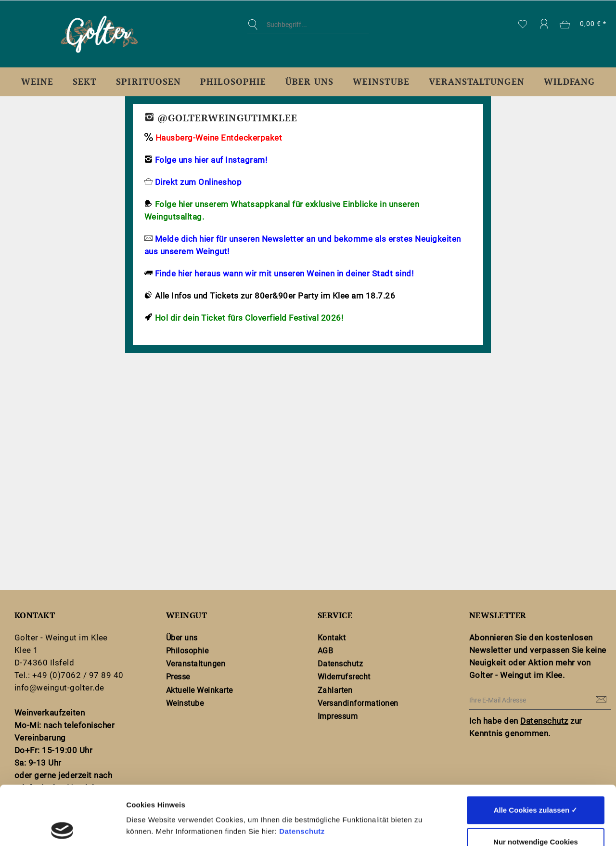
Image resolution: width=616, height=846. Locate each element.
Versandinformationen (358, 703)
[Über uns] (309, 82)
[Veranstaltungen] (477, 82)
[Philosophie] (233, 82)
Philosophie (187, 651)
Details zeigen (512, 827)
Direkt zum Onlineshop (198, 182)
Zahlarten (335, 690)
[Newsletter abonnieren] (602, 700)
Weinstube (185, 703)
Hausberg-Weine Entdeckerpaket (219, 138)
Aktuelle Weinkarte (199, 690)
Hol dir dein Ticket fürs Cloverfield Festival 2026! (249, 318)
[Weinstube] (381, 82)
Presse (178, 677)
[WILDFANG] (569, 82)
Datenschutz (302, 772)
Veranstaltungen (196, 664)
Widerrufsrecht (344, 677)
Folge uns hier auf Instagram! (210, 160)
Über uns (182, 638)
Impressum (338, 716)
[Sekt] (85, 82)
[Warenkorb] (584, 25)
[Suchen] (255, 25)
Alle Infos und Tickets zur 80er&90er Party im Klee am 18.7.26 (275, 296)
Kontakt (332, 638)
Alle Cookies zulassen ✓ (536, 751)
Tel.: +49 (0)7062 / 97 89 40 (69, 675)
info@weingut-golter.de (59, 688)
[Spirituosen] (148, 82)
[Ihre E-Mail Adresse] (540, 700)
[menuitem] (308, 32)
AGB (326, 651)
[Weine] (37, 82)
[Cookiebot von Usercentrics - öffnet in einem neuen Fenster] (62, 827)
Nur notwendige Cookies (536, 783)
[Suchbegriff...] (308, 25)
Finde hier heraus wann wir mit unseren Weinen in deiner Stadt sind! (284, 273)
